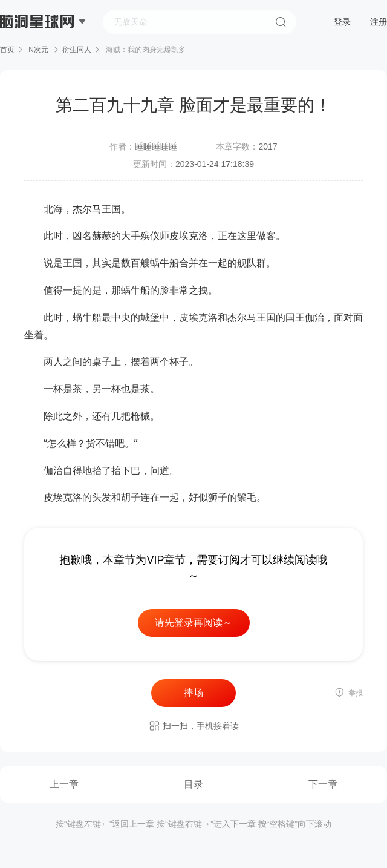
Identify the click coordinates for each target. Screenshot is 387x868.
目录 (193, 784)
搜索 (281, 22)
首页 (7, 50)
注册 (379, 22)
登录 (342, 22)
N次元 (38, 50)
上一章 (64, 784)
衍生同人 (77, 50)
